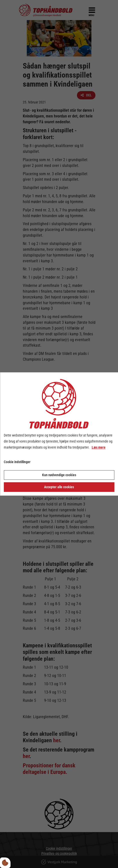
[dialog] (59, 434)
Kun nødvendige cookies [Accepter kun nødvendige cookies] (59, 475)
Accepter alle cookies (59, 487)
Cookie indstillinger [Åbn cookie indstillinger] (17, 462)
